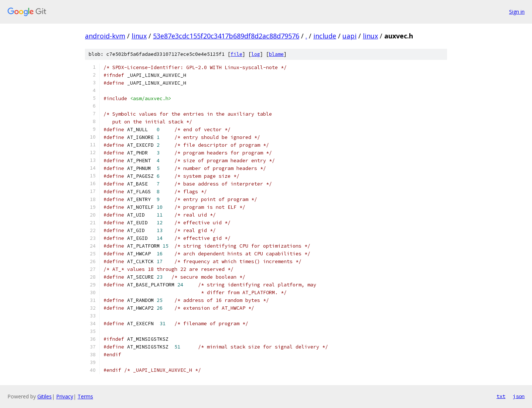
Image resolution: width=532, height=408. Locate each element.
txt (501, 396)
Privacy (65, 396)
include (325, 36)
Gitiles (45, 396)
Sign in (517, 12)
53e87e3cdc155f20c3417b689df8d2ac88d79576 (226, 36)
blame (276, 54)
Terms (85, 396)
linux (139, 36)
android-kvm (105, 36)
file (236, 54)
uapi (349, 36)
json (519, 396)
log (256, 54)
